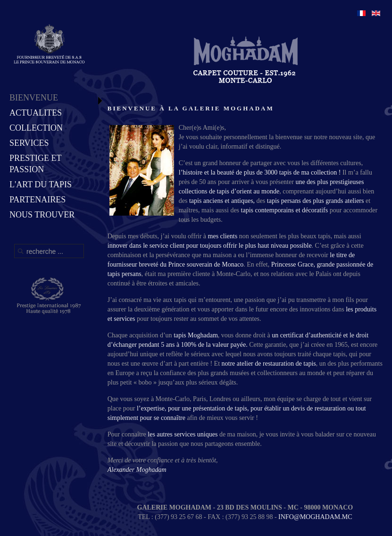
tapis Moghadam (196, 335)
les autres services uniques (183, 434)
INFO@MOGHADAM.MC (315, 517)
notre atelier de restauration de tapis (269, 364)
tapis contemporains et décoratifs (285, 210)
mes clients (223, 236)
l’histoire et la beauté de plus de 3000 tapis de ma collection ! (260, 172)
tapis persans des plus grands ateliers (316, 201)
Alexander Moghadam (137, 470)
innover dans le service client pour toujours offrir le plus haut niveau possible (210, 246)
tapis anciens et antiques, (222, 201)
